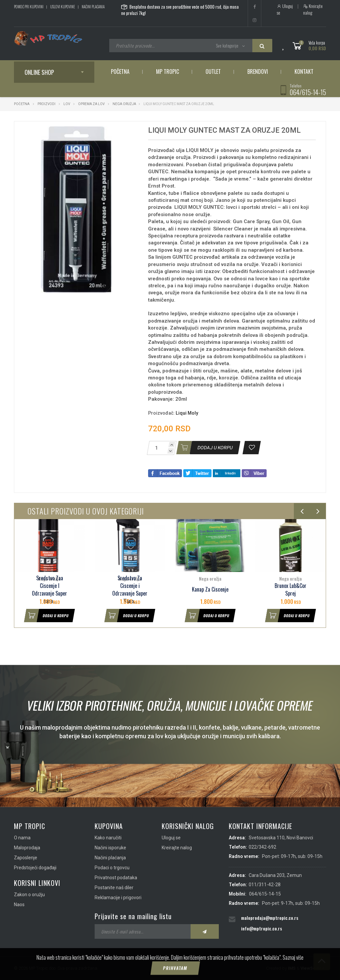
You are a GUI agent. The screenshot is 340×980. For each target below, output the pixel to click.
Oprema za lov (91, 104)
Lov (67, 104)
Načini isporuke (110, 848)
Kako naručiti (108, 838)
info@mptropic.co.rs (261, 928)
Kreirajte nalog (313, 9)
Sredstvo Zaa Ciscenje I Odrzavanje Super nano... (49, 589)
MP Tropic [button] (168, 71)
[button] (127, 132)
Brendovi (258, 71)
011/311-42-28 (265, 885)
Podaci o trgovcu (112, 868)
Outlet (213, 71)
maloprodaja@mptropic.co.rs (270, 918)
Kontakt (304, 71)
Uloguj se (285, 9)
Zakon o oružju (29, 895)
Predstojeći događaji (35, 868)
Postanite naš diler (114, 888)
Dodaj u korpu (46, 616)
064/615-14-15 (308, 92)
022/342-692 (262, 847)
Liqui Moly (187, 413)
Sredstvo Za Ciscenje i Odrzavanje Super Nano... (130, 589)
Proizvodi (47, 104)
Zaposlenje (26, 858)
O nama (22, 838)
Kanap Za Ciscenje (210, 589)
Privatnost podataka (116, 878)
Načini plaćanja (93, 7)
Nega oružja (124, 104)
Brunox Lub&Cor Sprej (291, 590)
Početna (120, 71)
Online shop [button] (39, 72)
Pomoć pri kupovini (29, 7)
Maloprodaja (27, 848)
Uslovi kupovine (63, 7)
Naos (19, 905)
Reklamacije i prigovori (118, 898)
